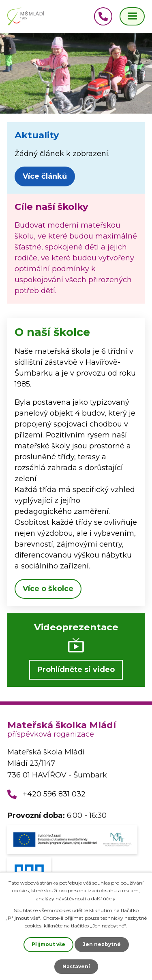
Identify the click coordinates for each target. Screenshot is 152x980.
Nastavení (76, 966)
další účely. (104, 899)
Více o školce (48, 589)
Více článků (45, 176)
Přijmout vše (48, 944)
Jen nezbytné (102, 944)
